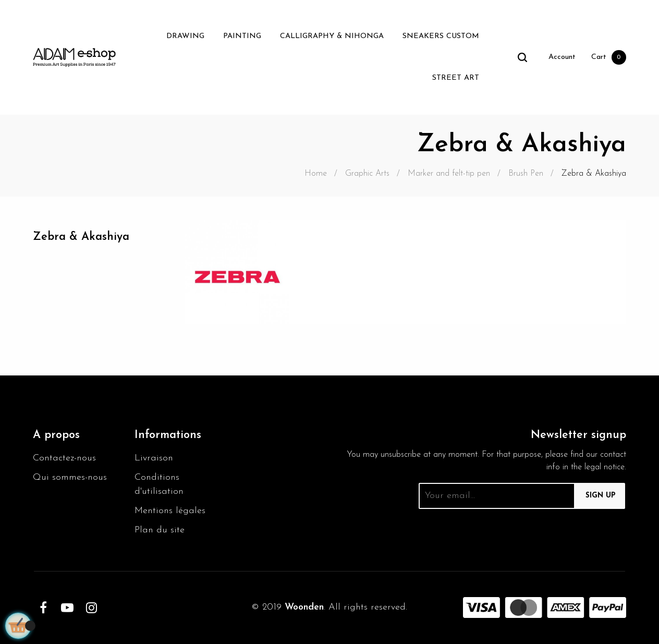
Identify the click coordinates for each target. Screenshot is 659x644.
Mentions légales (170, 511)
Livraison (154, 458)
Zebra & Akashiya (81, 237)
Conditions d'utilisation (159, 484)
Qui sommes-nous (70, 477)
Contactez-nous (64, 458)
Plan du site (160, 530)
